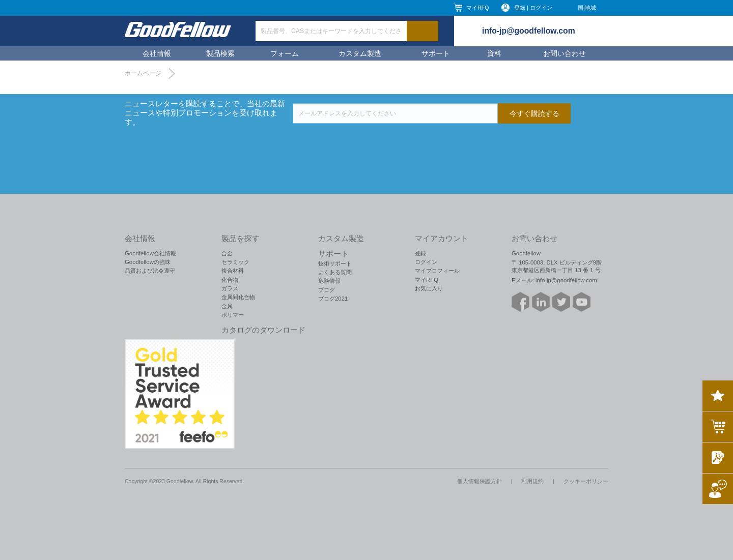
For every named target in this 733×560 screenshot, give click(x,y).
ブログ (327, 290)
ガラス (230, 288)
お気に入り (429, 288)
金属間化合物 (238, 297)
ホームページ (143, 73)
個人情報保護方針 (480, 481)
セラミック (235, 262)
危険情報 (329, 281)
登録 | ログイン (533, 8)
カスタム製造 (360, 53)
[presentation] (370, 143)
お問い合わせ (565, 53)
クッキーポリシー (586, 481)
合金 (227, 253)
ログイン (426, 262)
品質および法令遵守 (150, 271)
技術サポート (335, 263)
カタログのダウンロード (263, 330)
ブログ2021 (333, 299)
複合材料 (233, 271)
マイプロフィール (437, 271)
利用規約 (532, 481)
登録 (420, 253)
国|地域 (587, 8)
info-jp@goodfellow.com (529, 31)
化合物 (230, 280)
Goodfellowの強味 (148, 262)
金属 (227, 306)
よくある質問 (335, 272)
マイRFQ (477, 8)
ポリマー (233, 315)
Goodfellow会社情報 (150, 253)
